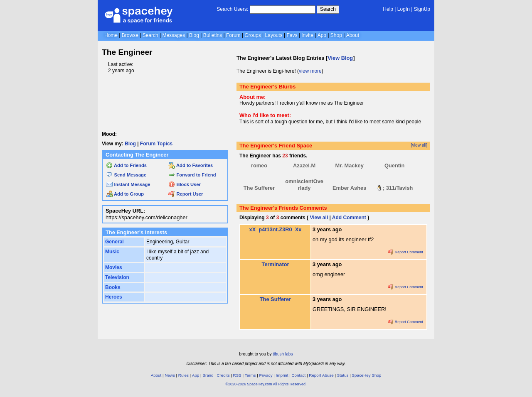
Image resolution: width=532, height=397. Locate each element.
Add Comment (349, 218)
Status (343, 375)
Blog (194, 35)
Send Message (126, 175)
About (353, 35)
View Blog (340, 58)
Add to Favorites (191, 165)
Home (111, 35)
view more (310, 71)
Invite (307, 35)
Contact (299, 375)
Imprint (282, 375)
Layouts (274, 35)
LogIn (404, 9)
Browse (130, 35)
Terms (250, 375)
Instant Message (128, 184)
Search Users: (232, 9)
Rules (183, 375)
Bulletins (213, 35)
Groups (252, 35)
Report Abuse (321, 375)
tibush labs (283, 354)
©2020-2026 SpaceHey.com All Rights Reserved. (266, 384)
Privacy (266, 375)
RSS (237, 375)
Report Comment (406, 252)
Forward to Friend (192, 175)
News (170, 375)
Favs (292, 35)
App (322, 35)
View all (319, 218)
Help (388, 9)
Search (328, 9)
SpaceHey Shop (367, 375)
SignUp (422, 9)
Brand (208, 375)
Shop (336, 35)
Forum (233, 35)
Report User (186, 194)
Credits (223, 375)
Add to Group (125, 194)
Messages (174, 35)
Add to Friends (126, 165)
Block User (185, 184)
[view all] (419, 145)
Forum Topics (156, 144)
